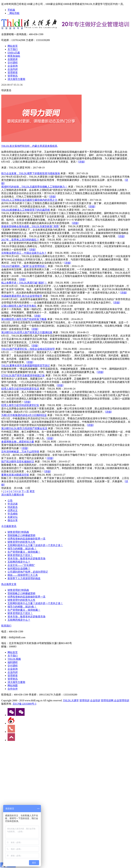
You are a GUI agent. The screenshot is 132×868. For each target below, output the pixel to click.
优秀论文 (13, 510)
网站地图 (13, 685)
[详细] (82, 162)
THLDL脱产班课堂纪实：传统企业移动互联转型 (28, 349)
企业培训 (95, 700)
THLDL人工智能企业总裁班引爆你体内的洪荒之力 (29, 200)
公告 (10, 500)
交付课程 (13, 63)
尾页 (32, 491)
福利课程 (13, 662)
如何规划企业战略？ (19, 568)
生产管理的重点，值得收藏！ (24, 552)
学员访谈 (13, 504)
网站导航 (14, 13)
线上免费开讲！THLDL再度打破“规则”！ (24, 283)
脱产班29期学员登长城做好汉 (18, 462)
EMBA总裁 (14, 53)
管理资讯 (13, 76)
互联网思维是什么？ (19, 562)
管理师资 (13, 72)
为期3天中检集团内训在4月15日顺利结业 (24, 415)
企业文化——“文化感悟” (21, 565)
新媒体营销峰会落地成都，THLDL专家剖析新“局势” (30, 226)
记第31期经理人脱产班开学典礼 (19, 306)
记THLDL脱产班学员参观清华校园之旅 (23, 375)
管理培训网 (107, 700)
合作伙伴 (13, 689)
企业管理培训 (121, 700)
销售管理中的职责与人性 (21, 542)
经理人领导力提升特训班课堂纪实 (20, 405)
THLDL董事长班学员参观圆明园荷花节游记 (26, 365)
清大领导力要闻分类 (13, 495)
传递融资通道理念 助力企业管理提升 (22, 296)
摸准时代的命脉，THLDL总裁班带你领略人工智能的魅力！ (34, 187)
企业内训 (13, 69)
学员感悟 (13, 514)
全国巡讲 (13, 59)
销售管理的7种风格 (18, 532)
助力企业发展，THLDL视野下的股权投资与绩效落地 (31, 173)
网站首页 (13, 46)
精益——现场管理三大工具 (23, 575)
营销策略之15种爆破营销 (21, 535)
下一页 (25, 491)
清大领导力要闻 (16, 79)
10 (20, 491)
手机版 (11, 10)
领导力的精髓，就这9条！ (22, 549)
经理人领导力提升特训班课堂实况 (20, 389)
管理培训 (84, 700)
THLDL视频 (14, 659)
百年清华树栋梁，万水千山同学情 (20, 452)
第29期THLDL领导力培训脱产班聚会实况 (24, 428)
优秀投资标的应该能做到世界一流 (26, 539)
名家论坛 (13, 517)
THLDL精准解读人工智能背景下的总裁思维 (26, 210)
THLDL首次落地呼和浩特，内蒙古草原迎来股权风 (29, 146)
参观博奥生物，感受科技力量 (18, 442)
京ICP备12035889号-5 (24, 704)
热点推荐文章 (9, 584)
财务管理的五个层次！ (20, 555)
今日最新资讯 (9, 526)
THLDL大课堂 (71, 700)
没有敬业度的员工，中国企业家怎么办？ (24, 253)
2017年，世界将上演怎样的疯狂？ (20, 240)
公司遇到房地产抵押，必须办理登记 (28, 572)
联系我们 (6, 626)
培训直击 (13, 507)
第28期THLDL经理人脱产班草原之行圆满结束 (27, 332)
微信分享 (13, 520)
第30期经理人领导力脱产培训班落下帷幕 (24, 319)
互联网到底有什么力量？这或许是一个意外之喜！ (35, 545)
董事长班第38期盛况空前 (15, 475)
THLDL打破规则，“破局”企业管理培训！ (24, 266)
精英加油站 (14, 56)
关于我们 (13, 49)
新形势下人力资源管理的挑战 (24, 578)
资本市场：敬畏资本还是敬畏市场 (26, 559)
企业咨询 (13, 66)
